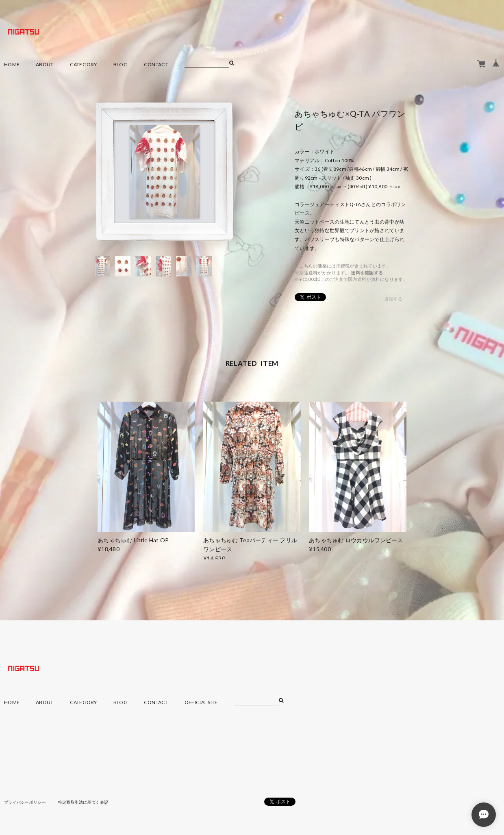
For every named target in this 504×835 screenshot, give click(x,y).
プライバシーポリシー (25, 802)
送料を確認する (367, 273)
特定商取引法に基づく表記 (83, 802)
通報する (393, 299)
